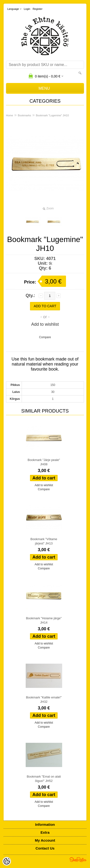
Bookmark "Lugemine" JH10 (52, 115)
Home (9, 115)
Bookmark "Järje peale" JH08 (44, 462)
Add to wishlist (45, 324)
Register (38, 9)
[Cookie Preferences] (7, 861)
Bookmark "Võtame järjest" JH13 (44, 541)
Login (27, 9)
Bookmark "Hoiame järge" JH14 (44, 620)
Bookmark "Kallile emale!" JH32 (44, 700)
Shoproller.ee (78, 860)
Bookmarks (24, 115)
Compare (45, 337)
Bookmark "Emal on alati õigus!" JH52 (44, 779)
